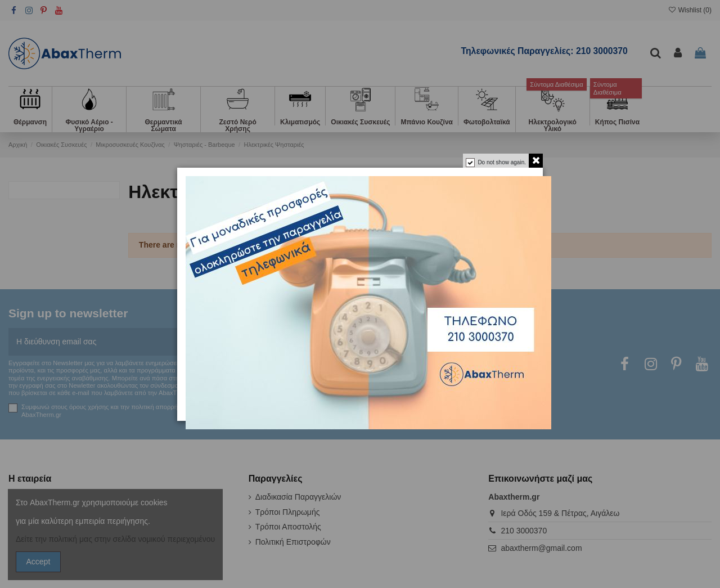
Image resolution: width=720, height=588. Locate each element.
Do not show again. (502, 162)
